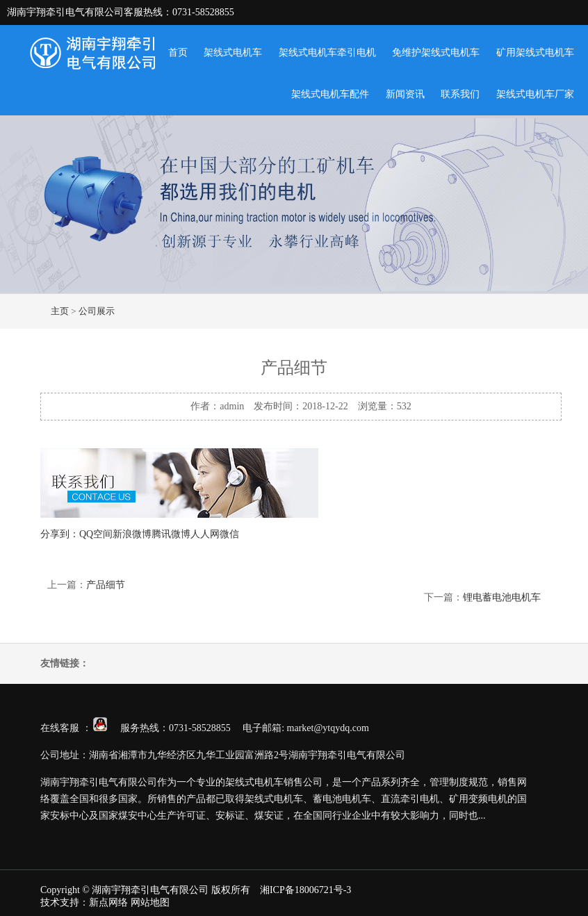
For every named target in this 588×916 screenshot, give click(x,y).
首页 (178, 52)
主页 (60, 311)
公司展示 (97, 311)
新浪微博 (132, 534)
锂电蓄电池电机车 (502, 597)
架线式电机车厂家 (535, 94)
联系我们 (460, 94)
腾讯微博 (171, 534)
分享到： (60, 534)
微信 (229, 534)
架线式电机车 (233, 52)
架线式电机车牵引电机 (327, 52)
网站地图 (150, 902)
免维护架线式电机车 (436, 52)
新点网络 (108, 902)
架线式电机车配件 (330, 94)
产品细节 (106, 585)
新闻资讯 (405, 94)
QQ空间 (96, 534)
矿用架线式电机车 (535, 52)
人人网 (205, 534)
